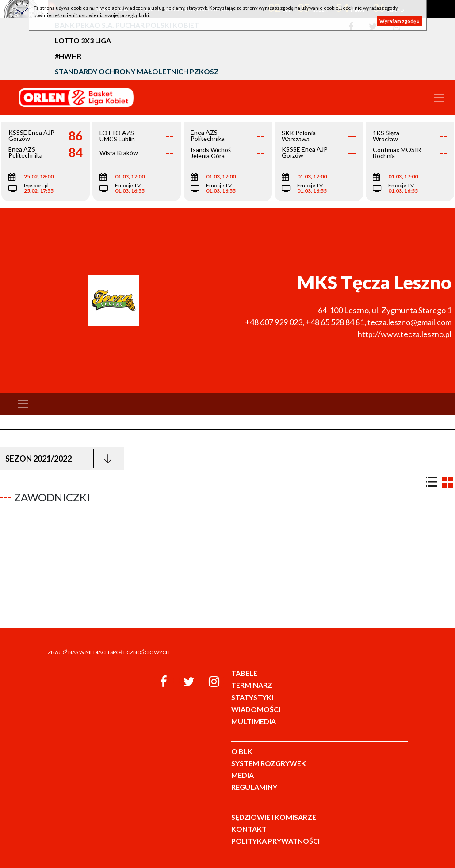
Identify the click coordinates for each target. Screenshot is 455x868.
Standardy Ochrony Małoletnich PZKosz (137, 71)
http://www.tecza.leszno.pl (405, 334)
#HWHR (68, 56)
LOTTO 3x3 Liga (83, 40)
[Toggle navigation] (439, 98)
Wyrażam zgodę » (400, 21)
